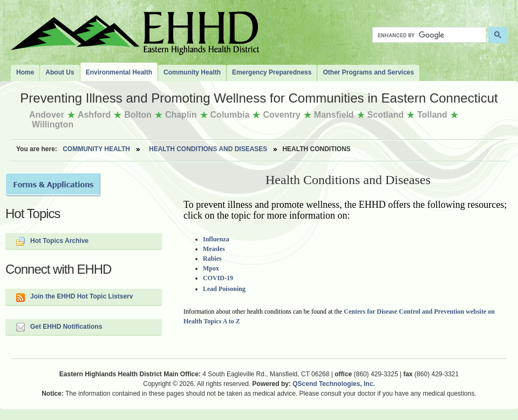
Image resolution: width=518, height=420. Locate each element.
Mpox (211, 268)
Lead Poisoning (224, 289)
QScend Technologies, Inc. (333, 384)
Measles (214, 249)
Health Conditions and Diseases (208, 149)
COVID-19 (218, 278)
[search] (428, 35)
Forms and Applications (53, 185)
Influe (211, 239)
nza (224, 239)
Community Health (96, 149)
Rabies (212, 259)
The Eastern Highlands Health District (135, 31)
